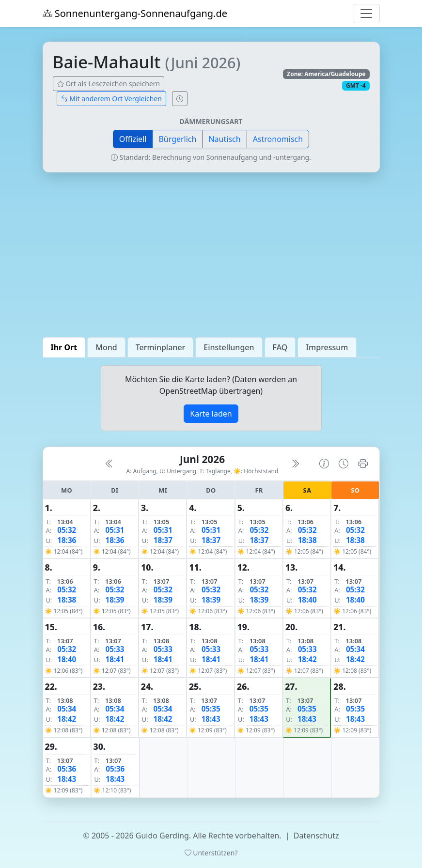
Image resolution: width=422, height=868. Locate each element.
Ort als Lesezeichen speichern (109, 84)
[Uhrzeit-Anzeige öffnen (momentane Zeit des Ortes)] (180, 99)
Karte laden (211, 414)
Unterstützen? (211, 853)
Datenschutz (316, 836)
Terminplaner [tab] (161, 347)
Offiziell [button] (133, 139)
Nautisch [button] (224, 139)
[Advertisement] (211, 255)
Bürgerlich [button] (177, 139)
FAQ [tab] (280, 347)
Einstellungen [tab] (229, 347)
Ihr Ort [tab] (64, 347)
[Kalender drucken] (363, 464)
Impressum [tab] (327, 347)
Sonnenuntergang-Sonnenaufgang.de (135, 13)
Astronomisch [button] (278, 139)
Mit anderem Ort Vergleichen (112, 99)
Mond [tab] (106, 347)
